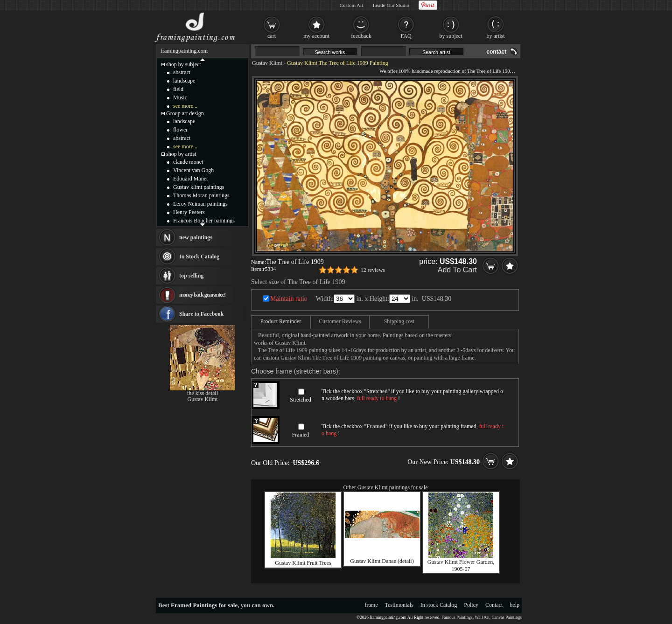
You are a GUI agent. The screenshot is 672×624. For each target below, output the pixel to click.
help (514, 605)
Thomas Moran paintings (201, 195)
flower (180, 130)
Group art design (185, 113)
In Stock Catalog (199, 257)
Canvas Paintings (507, 617)
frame (371, 605)
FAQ (406, 36)
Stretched (300, 400)
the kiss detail (203, 393)
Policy (471, 605)
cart (272, 36)
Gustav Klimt (267, 63)
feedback (361, 36)
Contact (494, 605)
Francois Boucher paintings (204, 221)
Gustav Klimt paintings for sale (393, 487)
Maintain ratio (289, 299)
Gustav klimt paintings (199, 187)
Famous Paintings (457, 617)
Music (180, 97)
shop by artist (181, 154)
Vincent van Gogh (193, 170)
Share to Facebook (201, 314)
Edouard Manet (190, 179)
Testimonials (399, 605)
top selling (191, 276)
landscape (184, 81)
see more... (185, 106)
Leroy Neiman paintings (200, 204)
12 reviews (373, 270)
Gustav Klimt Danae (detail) (382, 561)
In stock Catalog (439, 605)
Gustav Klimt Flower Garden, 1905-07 (461, 565)
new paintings (196, 237)
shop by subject (184, 64)
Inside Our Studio (391, 5)
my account (316, 36)
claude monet (188, 162)
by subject (451, 36)
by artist (496, 36)
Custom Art (352, 5)
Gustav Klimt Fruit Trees (303, 563)
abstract (182, 72)
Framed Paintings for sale (204, 605)
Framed (301, 435)
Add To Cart (457, 270)
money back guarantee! (202, 295)
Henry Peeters (189, 212)
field (178, 89)
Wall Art (482, 617)
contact (496, 52)
